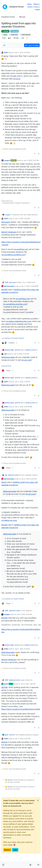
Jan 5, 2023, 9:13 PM (22, 649)
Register (7, 850)
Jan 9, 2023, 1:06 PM (28, 684)
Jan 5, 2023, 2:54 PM (22, 219)
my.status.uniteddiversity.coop (19, 321)
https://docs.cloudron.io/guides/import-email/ (21, 709)
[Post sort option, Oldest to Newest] (4, 45)
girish (6, 684)
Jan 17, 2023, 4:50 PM (23, 739)
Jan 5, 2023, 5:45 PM (22, 354)
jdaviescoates (9, 286)
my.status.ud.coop (9, 520)
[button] (3, 865)
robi (5, 354)
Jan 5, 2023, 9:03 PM (24, 614)
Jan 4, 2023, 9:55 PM (31, 160)
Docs (36, 7)
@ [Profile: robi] (4, 482)
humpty (7, 614)
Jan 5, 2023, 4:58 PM (29, 286)
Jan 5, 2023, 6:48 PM (22, 407)
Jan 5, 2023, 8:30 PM (29, 479)
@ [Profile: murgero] (6, 222)
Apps (29, 4)
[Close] (38, 800)
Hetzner (22, 338)
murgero (7, 160)
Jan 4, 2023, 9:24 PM (22, 52)
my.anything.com (21, 249)
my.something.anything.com (13, 255)
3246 (6, 52)
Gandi (16, 338)
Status (36, 4)
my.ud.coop (26, 360)
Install (37, 10)
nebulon (10, 780)
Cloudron (8, 338)
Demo (30, 7)
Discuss (15, 31)
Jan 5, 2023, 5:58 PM (22, 382)
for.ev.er (17, 79)
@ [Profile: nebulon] (12, 232)
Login (15, 850)
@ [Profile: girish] (4, 232)
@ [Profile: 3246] (4, 290)
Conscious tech (6, 366)
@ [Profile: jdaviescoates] (8, 357)
